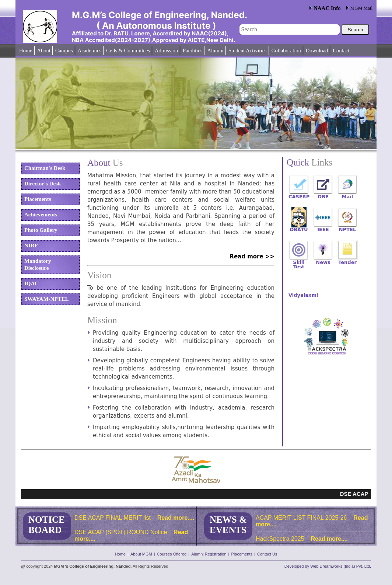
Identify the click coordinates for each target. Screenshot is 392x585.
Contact (341, 51)
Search (355, 30)
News (323, 261)
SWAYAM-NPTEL (47, 299)
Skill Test (299, 261)
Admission (166, 51)
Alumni (215, 51)
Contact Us (267, 554)
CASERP (299, 195)
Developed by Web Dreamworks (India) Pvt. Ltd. (328, 566)
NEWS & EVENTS (228, 525)
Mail (348, 195)
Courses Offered (172, 554)
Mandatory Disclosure (38, 264)
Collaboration (286, 51)
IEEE (323, 228)
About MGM (141, 554)
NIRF (31, 246)
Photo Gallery (41, 230)
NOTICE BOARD (47, 525)
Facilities (192, 51)
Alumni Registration (209, 554)
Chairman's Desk (45, 168)
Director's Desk (43, 184)
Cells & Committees (128, 51)
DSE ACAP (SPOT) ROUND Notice (121, 532)
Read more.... (175, 518)
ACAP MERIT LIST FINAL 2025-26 (301, 518)
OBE (323, 195)
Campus (64, 51)
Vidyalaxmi (299, 294)
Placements (38, 199)
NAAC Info (327, 8)
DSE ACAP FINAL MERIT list (113, 518)
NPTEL (347, 228)
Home (26, 51)
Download (317, 51)
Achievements (41, 215)
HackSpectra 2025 (280, 539)
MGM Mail (361, 8)
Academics (90, 51)
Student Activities (248, 51)
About (44, 51)
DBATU (299, 228)
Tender (347, 261)
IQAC (31, 283)
